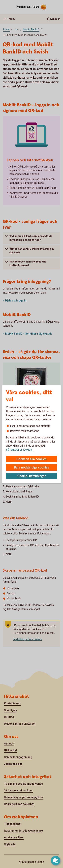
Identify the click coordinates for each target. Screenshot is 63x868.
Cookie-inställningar (32, 476)
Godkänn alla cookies (31, 459)
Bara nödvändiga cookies (31, 468)
